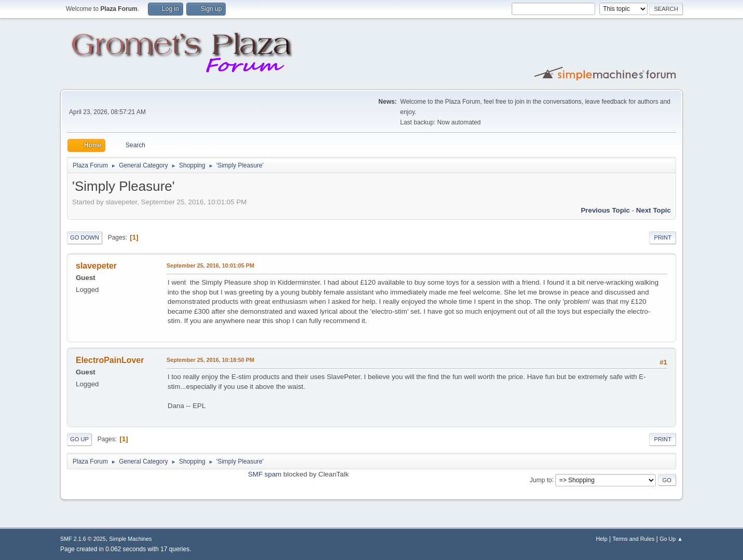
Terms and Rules (634, 539)
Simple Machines (130, 539)
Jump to (541, 480)
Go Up (79, 439)
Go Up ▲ (671, 539)
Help (602, 539)
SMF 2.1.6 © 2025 (83, 539)
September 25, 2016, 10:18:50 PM (210, 360)
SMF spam (265, 474)
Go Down (85, 237)
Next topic (653, 210)
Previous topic (605, 210)
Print (663, 237)
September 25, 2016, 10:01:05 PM (210, 265)
